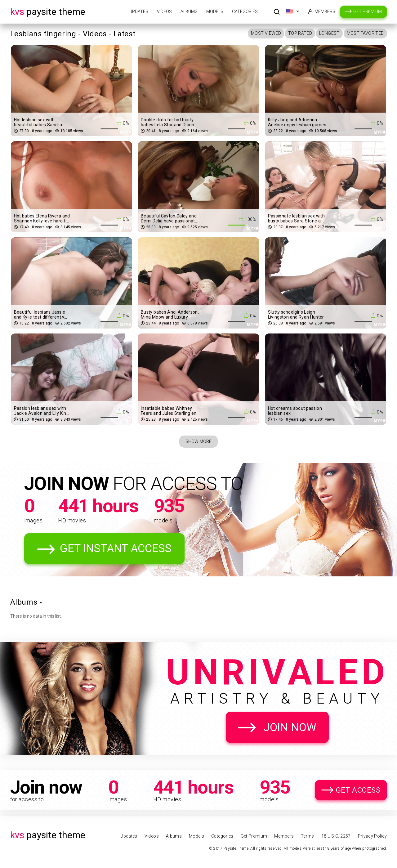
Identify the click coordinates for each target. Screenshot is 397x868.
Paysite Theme (48, 12)
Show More (198, 441)
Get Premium (368, 11)
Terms (308, 836)
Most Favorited (365, 33)
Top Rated (300, 33)
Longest (329, 33)
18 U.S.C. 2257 (336, 836)
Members (325, 11)
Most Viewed (266, 33)
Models (215, 11)
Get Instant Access (116, 548)
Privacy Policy (372, 836)
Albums (189, 11)
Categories (245, 11)
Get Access (358, 790)
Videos (164, 11)
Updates (139, 11)
